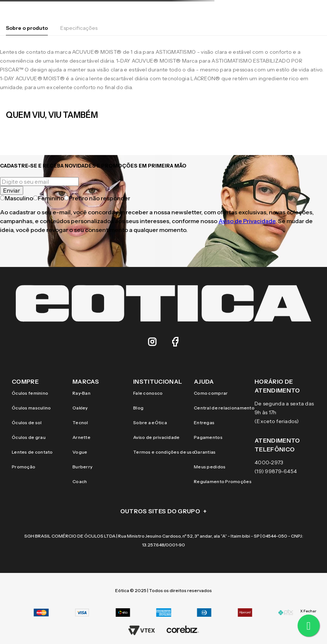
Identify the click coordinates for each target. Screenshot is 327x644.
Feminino (49, 198)
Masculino (17, 198)
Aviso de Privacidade (247, 221)
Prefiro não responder (97, 198)
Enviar (12, 190)
